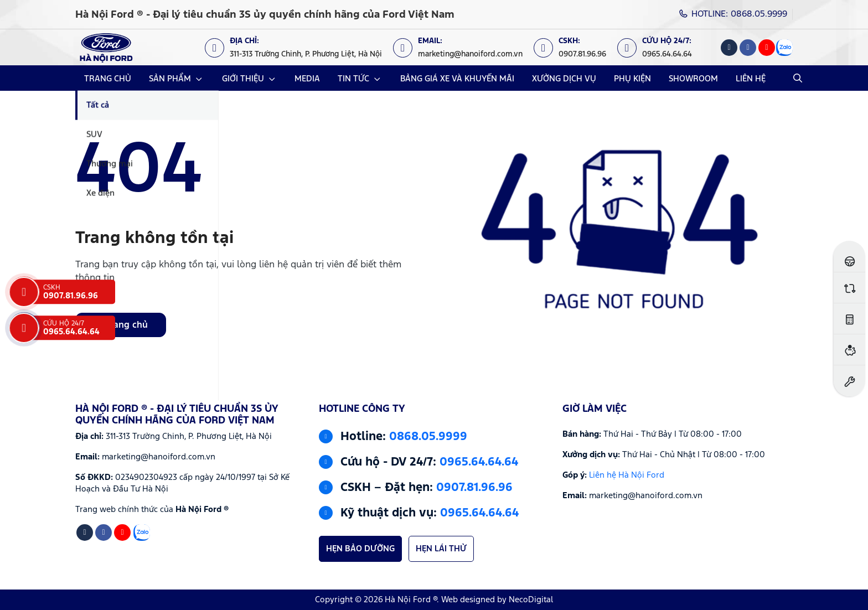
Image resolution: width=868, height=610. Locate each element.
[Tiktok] (729, 48)
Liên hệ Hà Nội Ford (627, 475)
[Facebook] (748, 48)
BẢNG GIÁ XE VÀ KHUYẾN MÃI (457, 79)
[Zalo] (784, 48)
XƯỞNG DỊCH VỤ (564, 79)
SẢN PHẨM (170, 79)
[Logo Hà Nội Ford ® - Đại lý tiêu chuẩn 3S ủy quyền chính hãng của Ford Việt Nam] (106, 47)
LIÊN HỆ (751, 79)
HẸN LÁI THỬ (441, 549)
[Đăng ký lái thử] (849, 257)
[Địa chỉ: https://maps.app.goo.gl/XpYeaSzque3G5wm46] (299, 47)
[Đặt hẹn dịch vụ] (849, 381)
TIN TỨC (353, 79)
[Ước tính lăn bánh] (849, 319)
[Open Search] (798, 78)
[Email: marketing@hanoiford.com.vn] (463, 47)
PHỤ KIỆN (632, 79)
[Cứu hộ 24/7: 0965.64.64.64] (660, 47)
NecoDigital (531, 600)
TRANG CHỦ (108, 79)
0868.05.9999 (428, 437)
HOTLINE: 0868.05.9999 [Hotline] (733, 14)
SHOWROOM (693, 79)
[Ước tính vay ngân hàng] (849, 350)
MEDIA (307, 79)
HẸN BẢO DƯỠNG (360, 549)
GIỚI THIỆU (243, 79)
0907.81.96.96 (474, 488)
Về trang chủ (121, 325)
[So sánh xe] (849, 288)
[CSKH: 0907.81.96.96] (575, 47)
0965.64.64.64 (479, 462)
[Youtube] (767, 48)
